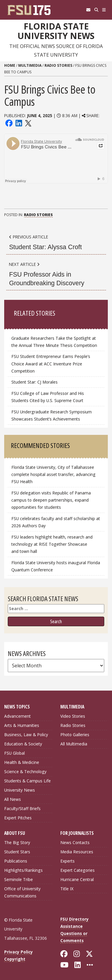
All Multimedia (74, 744)
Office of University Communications (22, 892)
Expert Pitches (18, 818)
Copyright (15, 959)
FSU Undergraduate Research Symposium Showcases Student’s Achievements (52, 415)
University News (20, 790)
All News (13, 799)
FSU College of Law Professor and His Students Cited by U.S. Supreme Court (48, 397)
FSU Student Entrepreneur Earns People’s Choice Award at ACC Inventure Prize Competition (51, 363)
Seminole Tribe (19, 879)
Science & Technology (25, 772)
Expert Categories (78, 870)
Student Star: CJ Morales (34, 382)
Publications (16, 861)
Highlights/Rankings (23, 870)
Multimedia (30, 65)
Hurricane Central (77, 879)
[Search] (96, 10)
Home (10, 65)
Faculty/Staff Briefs (22, 808)
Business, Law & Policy (26, 735)
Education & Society (23, 744)
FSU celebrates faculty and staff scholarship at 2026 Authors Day (56, 522)
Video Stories (73, 716)
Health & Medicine (22, 762)
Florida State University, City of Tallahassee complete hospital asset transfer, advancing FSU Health (53, 474)
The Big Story (17, 842)
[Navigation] (104, 10)
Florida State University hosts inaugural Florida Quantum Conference (56, 566)
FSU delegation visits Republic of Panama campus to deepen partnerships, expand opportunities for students (51, 500)
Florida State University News (56, 31)
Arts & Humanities (22, 725)
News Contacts (75, 842)
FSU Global (14, 753)
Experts (67, 861)
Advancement (17, 716)
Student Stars (17, 852)
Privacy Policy (19, 952)
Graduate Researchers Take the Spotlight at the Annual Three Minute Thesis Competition (54, 342)
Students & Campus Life (27, 781)
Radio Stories (58, 65)
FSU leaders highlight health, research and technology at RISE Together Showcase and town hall (52, 544)
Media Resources (77, 852)
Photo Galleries (75, 735)
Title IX (67, 889)
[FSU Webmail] (88, 10)
